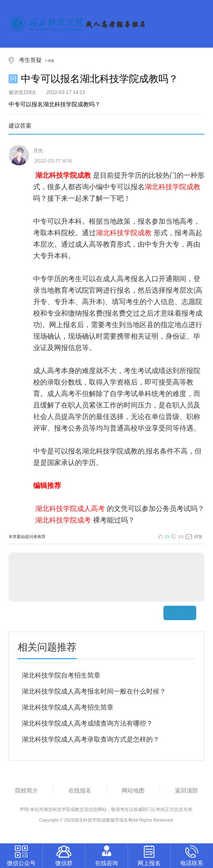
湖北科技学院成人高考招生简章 (68, 707)
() (164, 537)
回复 (194, 537)
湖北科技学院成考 (63, 520)
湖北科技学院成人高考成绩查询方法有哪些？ (87, 723)
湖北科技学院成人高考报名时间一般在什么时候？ (94, 691)
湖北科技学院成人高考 (70, 508)
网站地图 (133, 790)
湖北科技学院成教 (124, 233)
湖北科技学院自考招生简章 (61, 675)
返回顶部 (186, 790)
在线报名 (80, 790)
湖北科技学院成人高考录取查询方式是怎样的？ (91, 739)
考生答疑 (30, 60)
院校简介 (27, 790)
